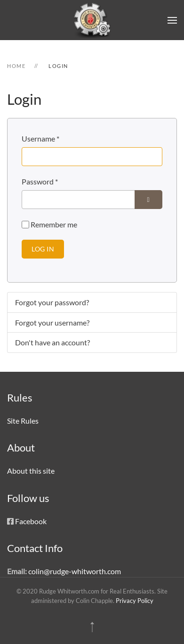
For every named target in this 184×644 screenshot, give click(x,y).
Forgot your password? (52, 302)
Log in (43, 249)
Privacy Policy (135, 601)
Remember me (54, 224)
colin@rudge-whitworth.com (75, 571)
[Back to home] (92, 20)
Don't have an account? (52, 342)
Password (40, 181)
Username (40, 138)
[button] (172, 20)
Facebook (31, 521)
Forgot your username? (52, 322)
